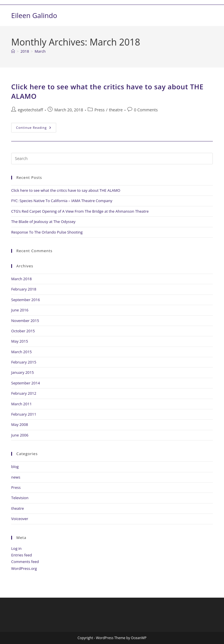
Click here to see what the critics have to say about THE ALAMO (66, 190)
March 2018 (22, 279)
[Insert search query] (112, 159)
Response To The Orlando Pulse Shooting (47, 232)
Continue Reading (36, 126)
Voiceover (20, 519)
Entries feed (22, 555)
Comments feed (25, 562)
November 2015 (25, 321)
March (40, 51)
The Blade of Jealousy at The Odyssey (43, 222)
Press (99, 110)
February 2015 (24, 362)
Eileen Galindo (34, 15)
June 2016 (20, 310)
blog (15, 467)
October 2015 (23, 331)
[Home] (13, 51)
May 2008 (20, 424)
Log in (16, 548)
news (16, 477)
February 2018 (24, 289)
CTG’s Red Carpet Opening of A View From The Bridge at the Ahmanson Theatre (80, 211)
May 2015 (20, 341)
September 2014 (26, 383)
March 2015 (22, 352)
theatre (116, 110)
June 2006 (20, 435)
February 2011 (24, 414)
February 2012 (24, 393)
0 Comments (146, 110)
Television (20, 498)
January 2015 (23, 372)
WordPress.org (24, 568)
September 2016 (26, 300)
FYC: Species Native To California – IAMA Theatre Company (62, 201)
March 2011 (22, 404)
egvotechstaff (30, 110)
